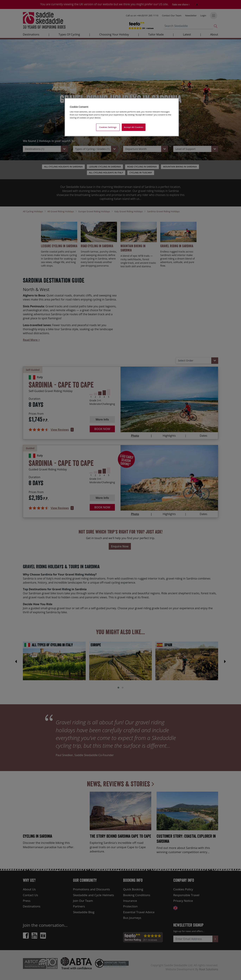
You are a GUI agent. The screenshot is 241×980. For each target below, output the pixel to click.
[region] (122, 117)
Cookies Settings (108, 127)
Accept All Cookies (134, 127)
